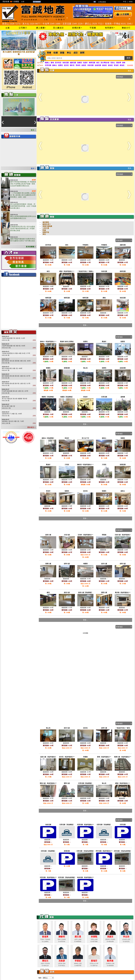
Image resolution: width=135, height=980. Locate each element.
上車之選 (46, 228)
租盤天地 (46, 232)
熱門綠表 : (40, 65)
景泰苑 (78, 65)
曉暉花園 (92, 63)
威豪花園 (73, 63)
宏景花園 (48, 65)
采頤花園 (90, 65)
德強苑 (104, 65)
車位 (69, 53)
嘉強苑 (110, 65)
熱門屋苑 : (40, 63)
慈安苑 (66, 65)
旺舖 (44, 230)
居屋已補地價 (47, 226)
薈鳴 (52, 63)
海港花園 (66, 63)
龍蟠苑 (80, 63)
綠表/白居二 (47, 224)
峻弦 (98, 63)
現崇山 (113, 63)
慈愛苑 (60, 65)
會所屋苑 (46, 222)
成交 (76, 53)
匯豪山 (47, 63)
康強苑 (122, 65)
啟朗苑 (84, 65)
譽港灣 (119, 63)
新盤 (62, 53)
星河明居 (58, 63)
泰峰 (124, 63)
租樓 (56, 53)
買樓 (49, 53)
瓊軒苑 (72, 65)
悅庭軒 (85, 63)
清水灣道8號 (105, 63)
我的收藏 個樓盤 (11, 1)
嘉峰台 (55, 65)
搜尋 (128, 58)
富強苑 (116, 65)
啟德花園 (98, 65)
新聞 (82, 53)
